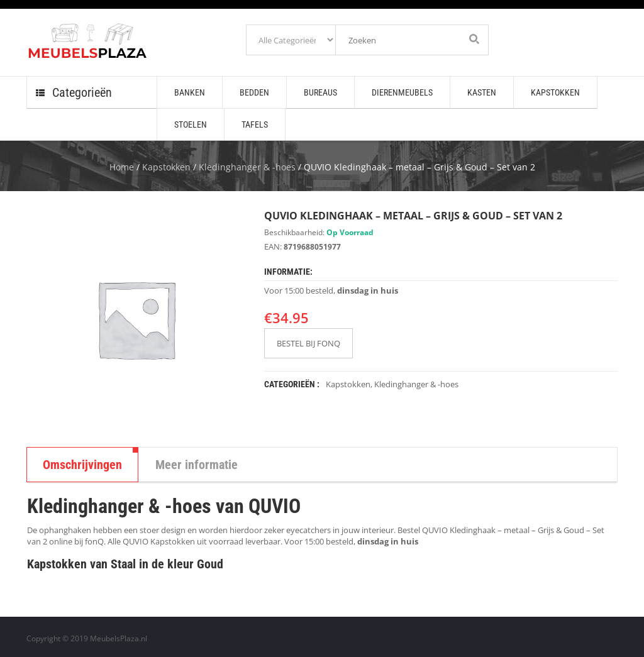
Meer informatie (197, 465)
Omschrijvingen (82, 465)
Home (122, 167)
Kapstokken (166, 167)
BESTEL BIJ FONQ (308, 343)
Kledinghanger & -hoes (247, 167)
